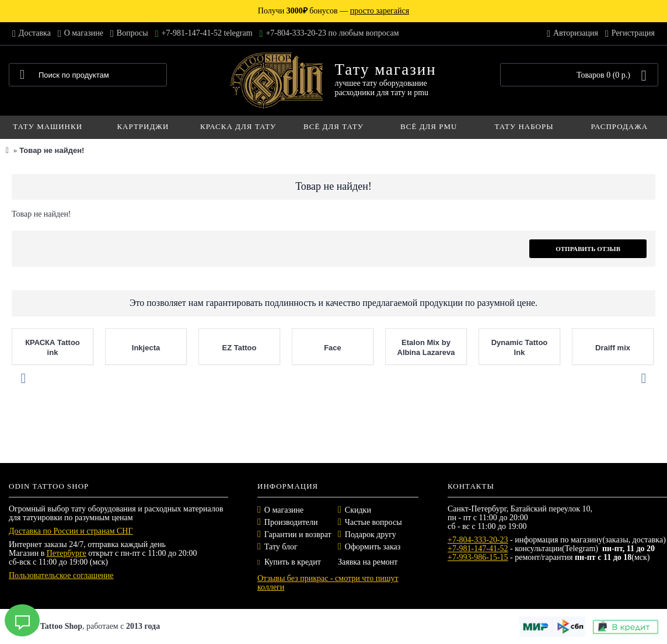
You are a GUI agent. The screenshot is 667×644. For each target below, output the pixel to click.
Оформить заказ (373, 547)
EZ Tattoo (240, 348)
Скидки (358, 510)
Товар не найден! (52, 150)
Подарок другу (371, 535)
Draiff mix (613, 348)
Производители (291, 522)
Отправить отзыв (588, 249)
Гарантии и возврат (298, 535)
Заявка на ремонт (368, 562)
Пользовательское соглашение (61, 575)
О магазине (284, 510)
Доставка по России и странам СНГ (71, 531)
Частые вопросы (373, 522)
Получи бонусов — (333, 11)
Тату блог (281, 547)
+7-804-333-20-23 (478, 540)
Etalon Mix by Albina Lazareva (426, 347)
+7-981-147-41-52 (478, 549)
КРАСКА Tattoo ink (53, 347)
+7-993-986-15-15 (478, 557)
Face (333, 348)
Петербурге (67, 553)
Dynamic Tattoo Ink (520, 347)
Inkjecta (146, 348)
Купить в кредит (289, 562)
